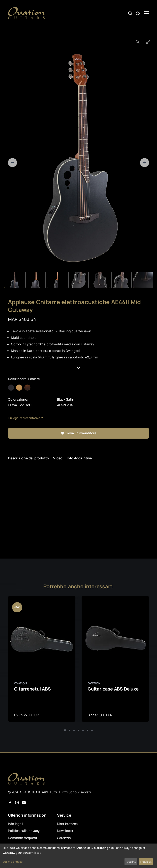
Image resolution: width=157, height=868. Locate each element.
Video (58, 458)
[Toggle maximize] (148, 42)
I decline (131, 862)
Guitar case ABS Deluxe (113, 689)
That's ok (146, 862)
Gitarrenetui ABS (32, 689)
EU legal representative (24, 418)
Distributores (67, 824)
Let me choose (13, 862)
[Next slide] (145, 163)
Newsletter (65, 831)
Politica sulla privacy (24, 831)
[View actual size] (138, 42)
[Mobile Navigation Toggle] (147, 13)
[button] (78, 368)
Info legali (16, 824)
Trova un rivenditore (79, 433)
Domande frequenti (23, 838)
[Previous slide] (12, 163)
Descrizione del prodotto (29, 458)
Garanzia (64, 838)
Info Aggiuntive (79, 458)
